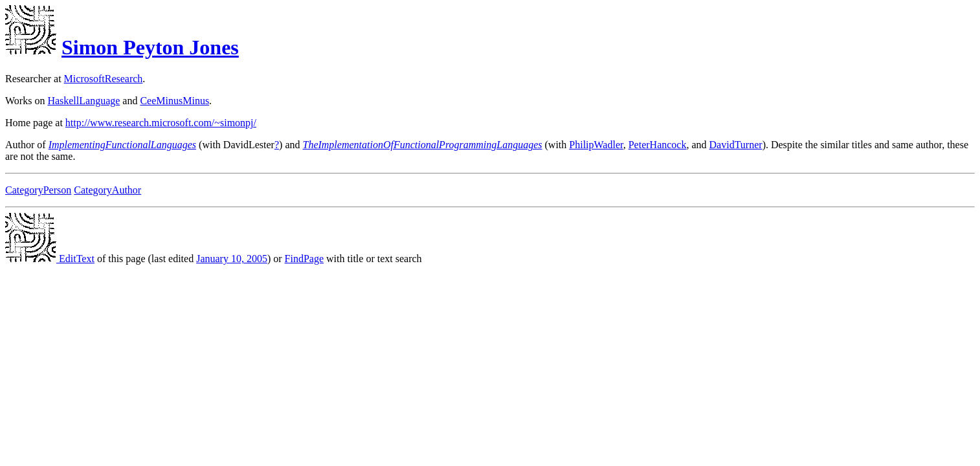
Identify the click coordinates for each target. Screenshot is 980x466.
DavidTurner (736, 145)
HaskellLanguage (84, 101)
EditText (50, 259)
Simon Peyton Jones (150, 47)
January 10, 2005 (232, 259)
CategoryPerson (38, 190)
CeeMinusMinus (174, 101)
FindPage (304, 259)
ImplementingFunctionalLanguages (122, 145)
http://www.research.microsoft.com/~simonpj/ (161, 123)
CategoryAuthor (107, 190)
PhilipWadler (596, 145)
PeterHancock (658, 145)
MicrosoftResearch (104, 79)
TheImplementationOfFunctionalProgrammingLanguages (422, 145)
